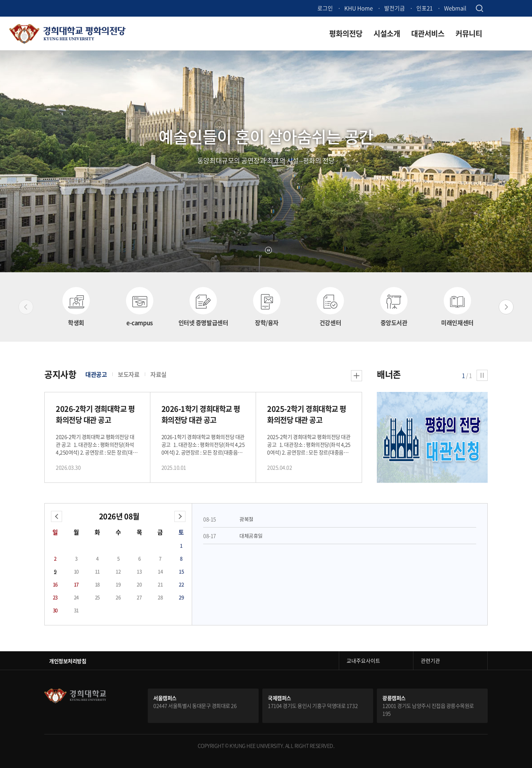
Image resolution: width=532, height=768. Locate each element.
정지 (268, 250)
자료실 (158, 374)
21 (160, 584)
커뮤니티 (469, 33)
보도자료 (129, 374)
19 (118, 584)
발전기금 (395, 8)
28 (160, 597)
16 (55, 584)
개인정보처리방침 (68, 661)
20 (139, 584)
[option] (76, 307)
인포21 (424, 8)
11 (97, 571)
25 (97, 597)
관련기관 (430, 661)
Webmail (455, 8)
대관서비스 (428, 33)
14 (160, 571)
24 (76, 597)
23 (55, 597)
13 (139, 571)
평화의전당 (346, 33)
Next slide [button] (506, 307)
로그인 (325, 8)
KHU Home (359, 8)
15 (181, 571)
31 (76, 610)
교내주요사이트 (363, 661)
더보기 (357, 376)
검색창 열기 (479, 8)
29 (181, 597)
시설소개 (387, 33)
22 (181, 584)
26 (118, 597)
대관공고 (96, 374)
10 (76, 571)
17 (76, 584)
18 (97, 584)
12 (118, 571)
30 (55, 610)
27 (139, 597)
